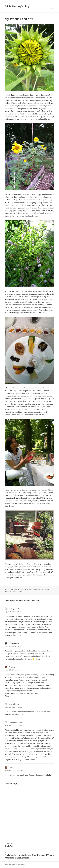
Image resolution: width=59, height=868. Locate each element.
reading (20, 591)
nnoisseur (11, 393)
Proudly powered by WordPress (15, 865)
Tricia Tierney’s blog (17, 6)
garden (47, 589)
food (43, 589)
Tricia (22, 589)
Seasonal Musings (32, 589)
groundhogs (8, 591)
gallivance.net (14, 643)
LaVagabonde (14, 609)
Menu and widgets (52, 9)
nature (15, 591)
